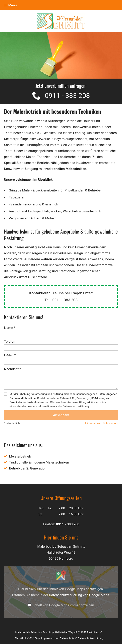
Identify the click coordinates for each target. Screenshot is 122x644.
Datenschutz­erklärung (90, 638)
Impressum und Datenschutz (58, 638)
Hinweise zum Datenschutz (102, 423)
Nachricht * (12, 369)
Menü (10, 5)
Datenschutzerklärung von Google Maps (79, 595)
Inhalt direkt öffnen (102, 611)
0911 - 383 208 (67, 96)
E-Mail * (10, 355)
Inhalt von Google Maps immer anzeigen (64, 605)
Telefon (10, 341)
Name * (10, 328)
